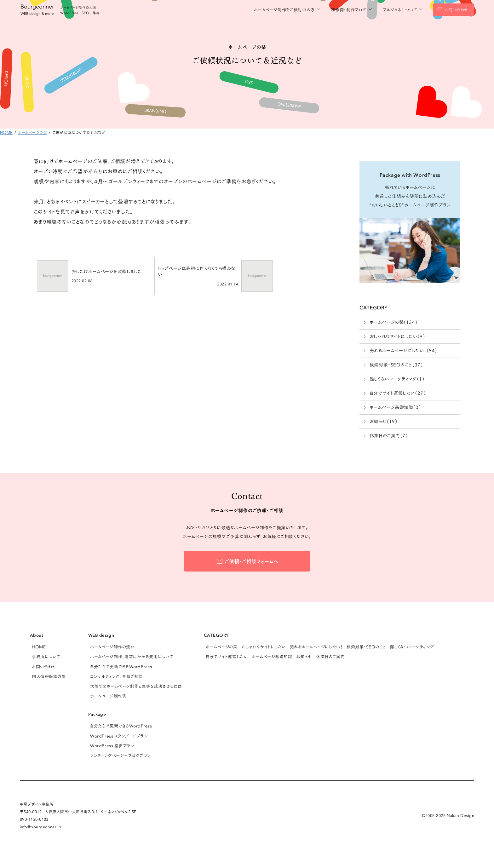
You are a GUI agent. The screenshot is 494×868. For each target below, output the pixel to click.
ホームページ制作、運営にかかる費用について (132, 656)
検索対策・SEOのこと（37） (396, 365)
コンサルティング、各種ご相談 (116, 676)
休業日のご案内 (330, 656)
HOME (39, 647)
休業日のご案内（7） (389, 435)
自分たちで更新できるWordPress (121, 666)
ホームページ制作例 (108, 696)
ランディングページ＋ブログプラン (120, 755)
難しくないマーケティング (412, 647)
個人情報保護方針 (49, 676)
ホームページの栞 (221, 647)
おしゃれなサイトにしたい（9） (397, 336)
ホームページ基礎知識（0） (395, 407)
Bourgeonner (37, 9)
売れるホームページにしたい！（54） (403, 350)
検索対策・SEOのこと (366, 647)
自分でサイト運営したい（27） (398, 393)
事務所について (46, 656)
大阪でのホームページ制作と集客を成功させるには (136, 686)
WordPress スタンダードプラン (119, 736)
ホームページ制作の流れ (112, 647)
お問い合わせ (456, 9)
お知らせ (304, 656)
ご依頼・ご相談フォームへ (252, 561)
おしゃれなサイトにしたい (264, 647)
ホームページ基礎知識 (272, 656)
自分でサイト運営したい (227, 656)
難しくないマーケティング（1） (397, 379)
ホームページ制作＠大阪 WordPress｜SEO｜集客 (80, 10)
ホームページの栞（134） (393, 322)
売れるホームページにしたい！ (316, 647)
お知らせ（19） (383, 421)
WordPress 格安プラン (112, 745)
